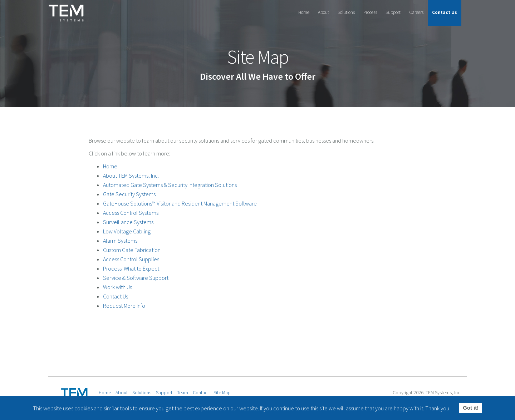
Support (393, 12)
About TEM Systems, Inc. (131, 176)
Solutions (346, 12)
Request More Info (124, 306)
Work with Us (117, 287)
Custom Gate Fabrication (132, 250)
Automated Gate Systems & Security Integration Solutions (170, 185)
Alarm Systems (120, 241)
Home (304, 12)
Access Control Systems (131, 213)
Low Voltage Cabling (127, 231)
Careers (416, 12)
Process (370, 12)
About (323, 12)
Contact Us (445, 12)
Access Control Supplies (131, 259)
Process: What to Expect (131, 268)
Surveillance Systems (128, 222)
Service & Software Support (136, 278)
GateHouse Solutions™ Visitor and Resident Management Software (180, 203)
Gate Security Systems (129, 194)
